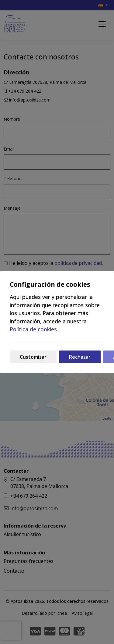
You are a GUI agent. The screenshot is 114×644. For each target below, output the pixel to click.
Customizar (33, 357)
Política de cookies (33, 329)
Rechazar (80, 357)
